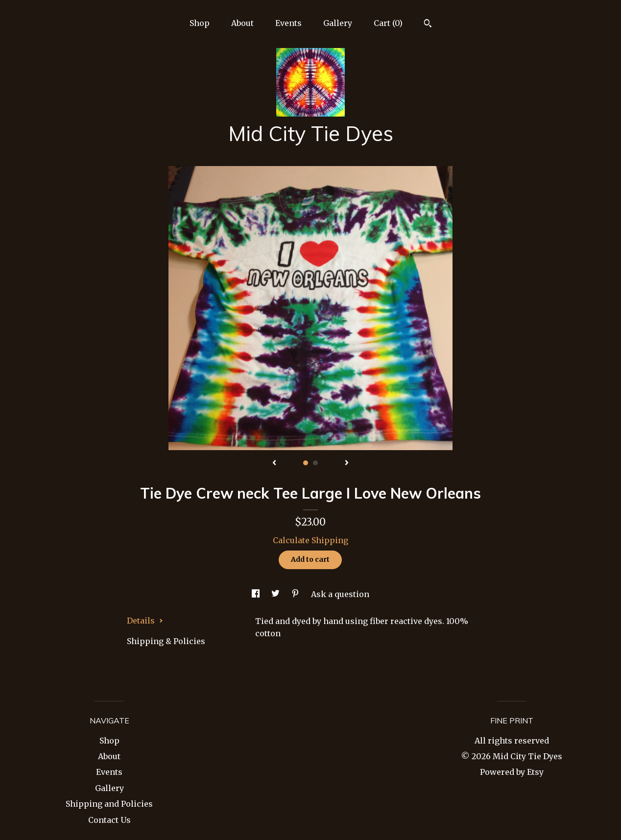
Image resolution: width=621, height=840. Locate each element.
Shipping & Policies (166, 641)
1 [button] (306, 463)
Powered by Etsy (512, 772)
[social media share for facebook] (257, 594)
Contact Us (109, 820)
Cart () (388, 23)
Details (145, 621)
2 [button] (315, 463)
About (242, 23)
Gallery (338, 23)
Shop (200, 23)
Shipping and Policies (109, 804)
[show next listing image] (347, 463)
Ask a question (340, 594)
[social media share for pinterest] (296, 594)
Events (288, 23)
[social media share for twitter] (276, 594)
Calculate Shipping (310, 540)
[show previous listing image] (274, 463)
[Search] (428, 24)
